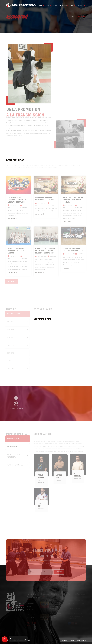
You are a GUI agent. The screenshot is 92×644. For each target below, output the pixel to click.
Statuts (64, 640)
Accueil (73, 17)
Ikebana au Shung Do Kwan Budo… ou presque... (46, 199)
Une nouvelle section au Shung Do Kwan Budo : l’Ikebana (73, 200)
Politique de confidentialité (77, 640)
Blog (73, 5)
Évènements (64, 5)
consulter (12, 220)
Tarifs (55, 5)
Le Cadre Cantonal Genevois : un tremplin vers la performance (17, 200)
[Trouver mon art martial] (5, 639)
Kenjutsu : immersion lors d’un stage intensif (73, 250)
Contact (79, 5)
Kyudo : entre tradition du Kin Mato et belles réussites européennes (45, 251)
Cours (49, 5)
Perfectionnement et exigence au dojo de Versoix (17, 251)
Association (39, 5)
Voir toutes (11, 281)
